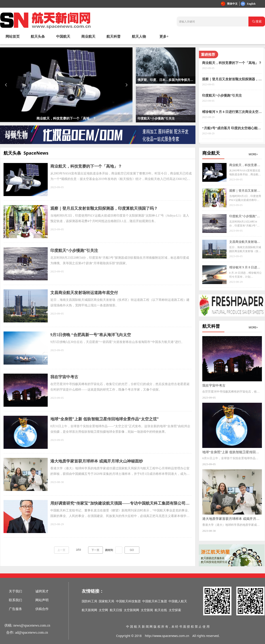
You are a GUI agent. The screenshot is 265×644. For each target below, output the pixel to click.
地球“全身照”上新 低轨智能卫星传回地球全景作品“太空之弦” (105, 419)
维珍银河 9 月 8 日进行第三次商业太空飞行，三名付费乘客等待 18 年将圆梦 (232, 112)
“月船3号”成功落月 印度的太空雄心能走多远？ (231, 128)
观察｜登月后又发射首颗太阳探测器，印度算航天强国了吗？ (232, 79)
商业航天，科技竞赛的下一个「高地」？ (232, 63)
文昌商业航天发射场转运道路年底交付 (84, 293)
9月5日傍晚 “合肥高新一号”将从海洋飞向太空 (91, 335)
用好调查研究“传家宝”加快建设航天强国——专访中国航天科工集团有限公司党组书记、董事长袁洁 (120, 504)
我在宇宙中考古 (64, 377)
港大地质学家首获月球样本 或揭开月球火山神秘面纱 (97, 461)
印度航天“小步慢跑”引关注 (222, 95)
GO (132, 550)
